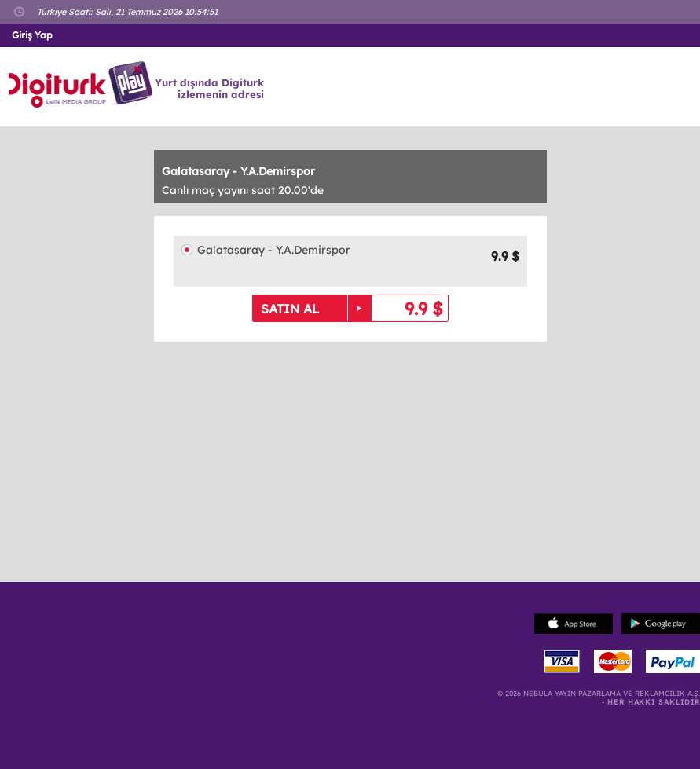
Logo (83, 85)
